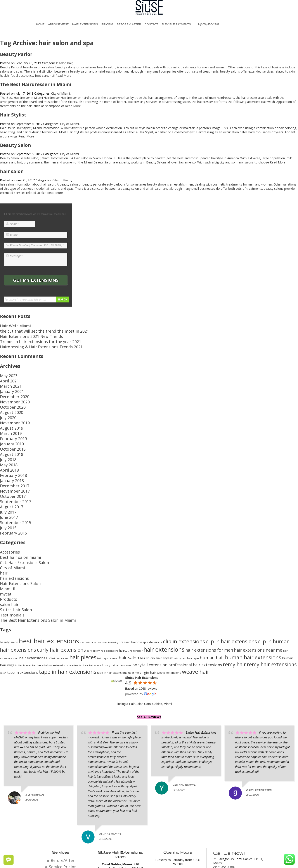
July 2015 (6, 490)
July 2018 (6, 436)
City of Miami (61, 93)
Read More (63, 76)
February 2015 (10, 494)
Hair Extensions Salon (15, 537)
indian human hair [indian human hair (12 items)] (26, 611)
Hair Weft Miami (11, 325)
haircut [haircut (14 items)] (124, 596)
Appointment (58, 24)
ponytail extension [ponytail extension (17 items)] (150, 610)
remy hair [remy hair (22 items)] (234, 610)
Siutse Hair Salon (12, 558)
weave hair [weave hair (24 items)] (196, 617)
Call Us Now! (228, 798)
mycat (4, 545)
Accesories (8, 512)
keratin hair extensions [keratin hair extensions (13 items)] (53, 611)
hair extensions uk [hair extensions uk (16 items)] (35, 603)
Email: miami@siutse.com (231, 816)
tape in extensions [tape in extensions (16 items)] (23, 618)
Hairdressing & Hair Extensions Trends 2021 (31, 342)
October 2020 (10, 395)
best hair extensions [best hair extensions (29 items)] (49, 586)
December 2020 (11, 386)
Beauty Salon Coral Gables (161, 862)
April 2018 (7, 444)
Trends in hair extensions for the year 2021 (30, 338)
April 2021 (7, 374)
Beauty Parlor (16, 54)
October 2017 (10, 465)
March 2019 (8, 415)
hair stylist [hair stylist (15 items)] (164, 603)
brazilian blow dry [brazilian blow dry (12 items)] (108, 588)
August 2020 (9, 399)
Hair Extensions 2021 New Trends (24, 334)
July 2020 (6, 403)
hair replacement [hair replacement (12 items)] (107, 604)
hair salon (12, 171)
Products (6, 549)
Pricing (107, 24)
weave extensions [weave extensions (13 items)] (169, 618)
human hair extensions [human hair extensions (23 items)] (253, 603)
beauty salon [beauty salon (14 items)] (9, 588)
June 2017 (7, 482)
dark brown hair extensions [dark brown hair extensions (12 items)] (102, 596)
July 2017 (6, 478)
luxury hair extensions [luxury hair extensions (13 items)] (117, 611)
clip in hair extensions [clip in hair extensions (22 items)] (231, 587)
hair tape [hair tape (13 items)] (193, 604)
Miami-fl (6, 541)
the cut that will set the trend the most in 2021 (33, 329)
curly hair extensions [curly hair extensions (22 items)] (61, 595)
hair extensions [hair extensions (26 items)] (164, 595)
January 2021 (9, 382)
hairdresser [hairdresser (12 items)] (136, 596)
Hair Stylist (13, 115)
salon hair (66, 63)
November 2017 (11, 461)
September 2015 (12, 486)
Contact (151, 24)
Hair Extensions (85, 24)
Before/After (63, 805)
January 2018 (9, 453)
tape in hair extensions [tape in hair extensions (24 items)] (68, 617)
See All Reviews (149, 662)
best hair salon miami (15, 516)
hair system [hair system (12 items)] (180, 604)
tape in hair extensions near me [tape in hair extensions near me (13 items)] (118, 618)
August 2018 (9, 432)
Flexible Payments (176, 24)
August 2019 (9, 411)
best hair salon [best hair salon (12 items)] (88, 588)
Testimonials (9, 562)
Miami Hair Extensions (199, 862)
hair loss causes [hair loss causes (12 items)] (60, 604)
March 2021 (8, 378)
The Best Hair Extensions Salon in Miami (29, 566)
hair (3, 529)
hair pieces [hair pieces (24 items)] (83, 602)
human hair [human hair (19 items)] (212, 603)
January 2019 (9, 424)
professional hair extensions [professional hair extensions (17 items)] (195, 610)
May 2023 (7, 370)
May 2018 (7, 440)
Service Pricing (63, 810)
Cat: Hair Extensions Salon (18, 520)
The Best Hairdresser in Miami (36, 84)
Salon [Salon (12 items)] (3, 618)
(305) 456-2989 (209, 24)
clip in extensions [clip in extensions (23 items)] (184, 587)
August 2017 (9, 473)
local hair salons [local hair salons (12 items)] (92, 611)
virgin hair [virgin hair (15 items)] (148, 618)
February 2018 (10, 449)
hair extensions (11, 533)
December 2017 (11, 457)
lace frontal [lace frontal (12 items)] (75, 611)
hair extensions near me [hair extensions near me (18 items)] (258, 595)
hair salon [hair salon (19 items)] (129, 603)
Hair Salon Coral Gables (123, 862)
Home (40, 24)
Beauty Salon (16, 145)
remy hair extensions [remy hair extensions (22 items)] (272, 610)
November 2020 (11, 390)
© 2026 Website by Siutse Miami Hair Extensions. (69, 862)
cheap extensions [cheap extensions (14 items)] (150, 588)
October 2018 (10, 428)
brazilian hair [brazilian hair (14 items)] (128, 588)
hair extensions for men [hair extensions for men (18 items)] (209, 595)
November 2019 (11, 407)
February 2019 (10, 419)
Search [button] (62, 299)
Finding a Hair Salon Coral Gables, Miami (144, 649)
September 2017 (12, 469)
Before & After (129, 24)
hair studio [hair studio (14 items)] (147, 603)
